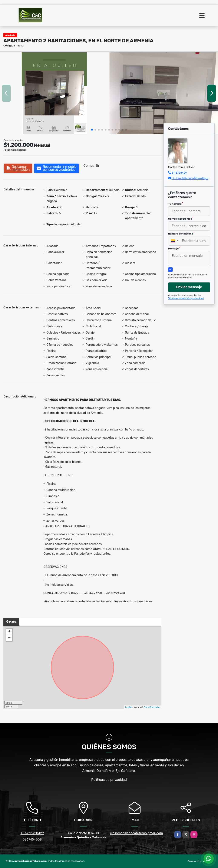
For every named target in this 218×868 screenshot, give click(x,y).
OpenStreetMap (152, 707)
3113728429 (179, 173)
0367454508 (32, 839)
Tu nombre (176, 204)
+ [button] (9, 632)
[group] (54, 93)
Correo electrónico (181, 219)
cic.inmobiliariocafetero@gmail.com (194, 178)
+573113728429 (32, 833)
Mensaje (174, 248)
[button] (92, 130)
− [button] (9, 638)
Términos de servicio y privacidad (186, 298)
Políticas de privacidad (109, 780)
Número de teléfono (181, 233)
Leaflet (129, 707)
